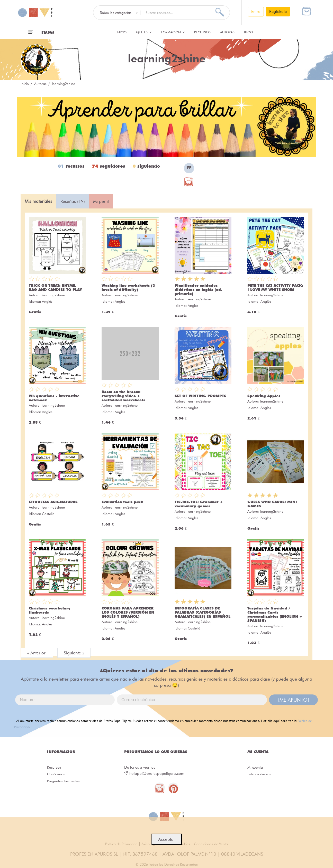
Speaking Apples (264, 396)
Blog (249, 32)
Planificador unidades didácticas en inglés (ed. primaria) (198, 290)
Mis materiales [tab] (38, 201)
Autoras (227, 32)
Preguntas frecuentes (64, 785)
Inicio (121, 32)
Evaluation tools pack (122, 502)
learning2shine (53, 295)
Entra (256, 11)
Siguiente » (74, 653)
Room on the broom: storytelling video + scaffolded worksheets (123, 396)
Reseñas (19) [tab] (73, 201)
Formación (173, 32)
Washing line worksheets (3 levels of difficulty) (128, 288)
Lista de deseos (260, 776)
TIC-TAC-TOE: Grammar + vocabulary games (199, 504)
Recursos (202, 32)
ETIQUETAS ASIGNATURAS (53, 502)
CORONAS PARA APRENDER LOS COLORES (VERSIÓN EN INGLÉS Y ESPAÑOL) (128, 612)
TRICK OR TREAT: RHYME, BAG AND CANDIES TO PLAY (55, 288)
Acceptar (167, 839)
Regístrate (278, 11)
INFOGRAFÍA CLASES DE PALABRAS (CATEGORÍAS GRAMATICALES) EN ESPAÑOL (202, 612)
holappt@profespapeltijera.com (157, 774)
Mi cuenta (256, 768)
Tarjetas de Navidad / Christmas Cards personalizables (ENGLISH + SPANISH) (275, 614)
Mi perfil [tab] (101, 201)
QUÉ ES (144, 32)
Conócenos (57, 776)
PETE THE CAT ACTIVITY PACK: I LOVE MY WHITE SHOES (275, 288)
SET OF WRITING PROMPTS (200, 396)
